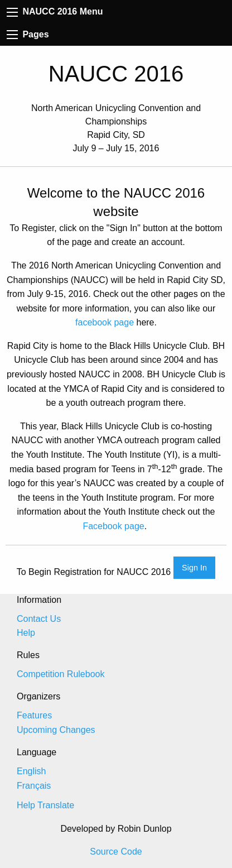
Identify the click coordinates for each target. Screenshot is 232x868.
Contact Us (39, 619)
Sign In (194, 568)
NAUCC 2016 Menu (55, 11)
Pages (28, 34)
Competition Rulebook (61, 674)
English (31, 771)
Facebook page (113, 526)
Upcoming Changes (56, 730)
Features (34, 715)
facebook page (105, 322)
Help (26, 633)
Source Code (116, 852)
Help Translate (45, 805)
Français (34, 786)
